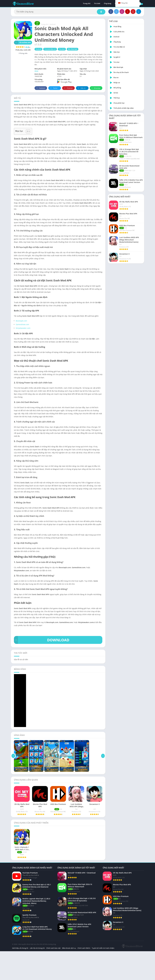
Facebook (41, 88)
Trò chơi (97, 4)
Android (53, 24)
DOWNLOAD (42, 640)
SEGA (36, 71)
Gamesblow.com (22, 324)
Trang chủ (87, 4)
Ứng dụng (108, 4)
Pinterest (68, 88)
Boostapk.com (21, 321)
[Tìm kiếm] (60, 12)
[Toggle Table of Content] (27, 131)
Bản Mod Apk (73, 49)
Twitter (54, 88)
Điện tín (81, 88)
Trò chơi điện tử (50, 49)
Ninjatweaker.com (23, 328)
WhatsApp (96, 88)
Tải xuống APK (22, 43)
